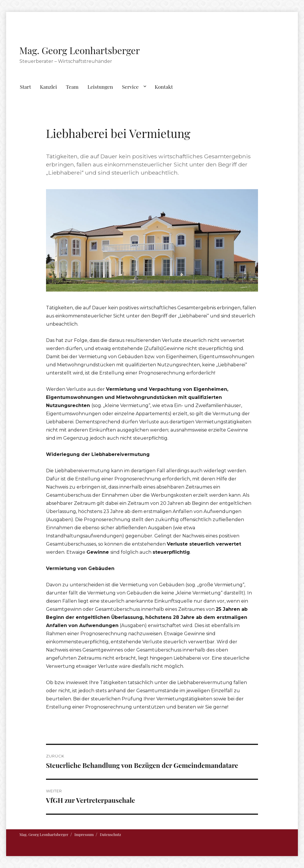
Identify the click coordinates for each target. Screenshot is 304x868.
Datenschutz (111, 834)
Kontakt (164, 87)
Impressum (84, 834)
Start (25, 87)
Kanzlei (48, 87)
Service (130, 87)
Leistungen (100, 87)
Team (72, 87)
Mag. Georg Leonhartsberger (80, 50)
